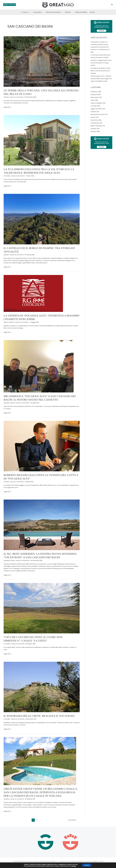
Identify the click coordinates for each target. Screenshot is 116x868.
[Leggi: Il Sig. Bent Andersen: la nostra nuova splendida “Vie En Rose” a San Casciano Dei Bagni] (42, 525)
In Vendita (7, 176)
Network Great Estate (54, 12)
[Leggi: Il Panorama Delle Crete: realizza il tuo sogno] (42, 687)
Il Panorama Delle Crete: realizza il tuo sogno (39, 716)
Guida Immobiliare (81, 12)
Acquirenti (7, 403)
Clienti (6, 322)
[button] (10, 5)
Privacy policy (53, 864)
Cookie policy (63, 864)
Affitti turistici (95, 97)
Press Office (94, 120)
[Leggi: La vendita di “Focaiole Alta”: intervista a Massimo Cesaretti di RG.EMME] (33, 293)
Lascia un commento (17, 97)
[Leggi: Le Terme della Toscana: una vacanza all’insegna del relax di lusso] (42, 61)
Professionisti (95, 123)
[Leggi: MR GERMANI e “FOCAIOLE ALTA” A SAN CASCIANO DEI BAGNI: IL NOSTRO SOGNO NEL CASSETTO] (39, 366)
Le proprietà (38, 12)
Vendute (6, 482)
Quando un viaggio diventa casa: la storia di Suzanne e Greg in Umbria (101, 63)
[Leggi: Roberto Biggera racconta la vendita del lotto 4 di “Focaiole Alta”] (42, 446)
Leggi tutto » (8, 107)
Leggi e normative (96, 109)
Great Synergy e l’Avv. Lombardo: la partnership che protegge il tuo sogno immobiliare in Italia (101, 79)
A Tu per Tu (26, 12)
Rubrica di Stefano (96, 126)
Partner (92, 12)
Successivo (73, 820)
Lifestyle (69, 12)
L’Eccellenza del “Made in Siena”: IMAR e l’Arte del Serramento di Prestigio (101, 71)
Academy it (94, 92)
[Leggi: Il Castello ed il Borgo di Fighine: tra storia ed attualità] (42, 219)
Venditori (11, 322)
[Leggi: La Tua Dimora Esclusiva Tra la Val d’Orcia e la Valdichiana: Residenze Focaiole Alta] (42, 140)
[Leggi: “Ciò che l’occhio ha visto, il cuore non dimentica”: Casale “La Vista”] (42, 608)
